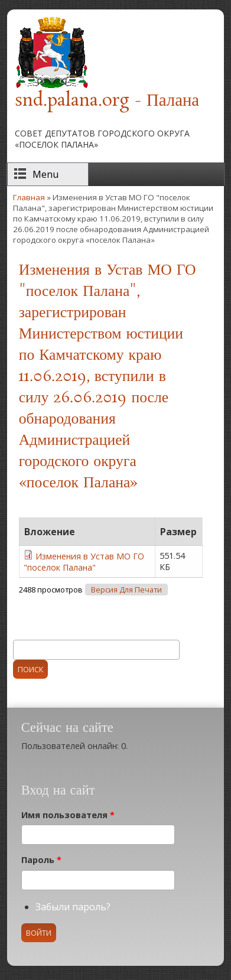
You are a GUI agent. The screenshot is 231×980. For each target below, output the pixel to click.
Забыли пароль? (73, 907)
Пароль (41, 860)
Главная (29, 197)
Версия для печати (126, 590)
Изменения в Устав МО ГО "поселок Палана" (84, 562)
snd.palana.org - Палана (107, 101)
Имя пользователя (68, 815)
